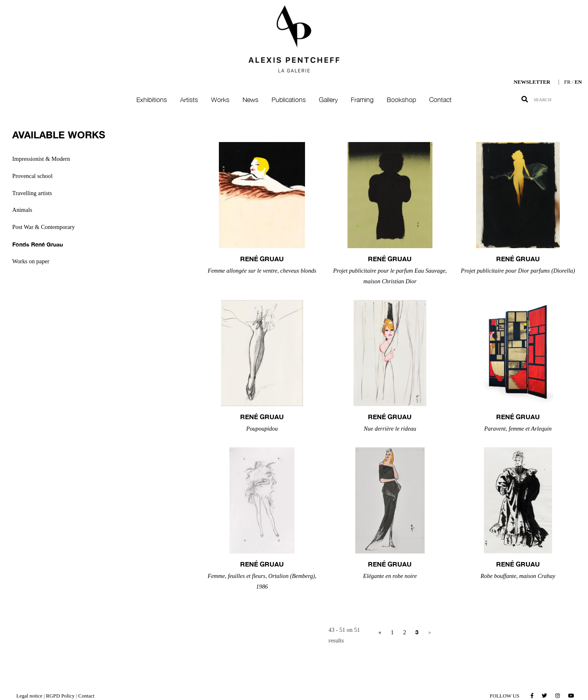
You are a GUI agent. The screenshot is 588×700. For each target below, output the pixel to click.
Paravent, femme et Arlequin (518, 429)
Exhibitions (152, 100)
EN (578, 82)
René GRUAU (262, 259)
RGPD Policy (60, 696)
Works (220, 100)
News (251, 100)
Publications (289, 100)
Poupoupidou (262, 429)
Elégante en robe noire (390, 576)
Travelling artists (32, 193)
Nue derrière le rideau (390, 429)
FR (568, 82)
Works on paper (31, 261)
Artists (189, 100)
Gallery (328, 100)
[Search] (561, 100)
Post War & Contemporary (43, 227)
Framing (362, 100)
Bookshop (401, 100)
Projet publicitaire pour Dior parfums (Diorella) (518, 271)
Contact (440, 100)
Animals (22, 210)
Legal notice (29, 696)
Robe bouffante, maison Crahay (518, 576)
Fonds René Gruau (38, 244)
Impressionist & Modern (41, 159)
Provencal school (32, 176)
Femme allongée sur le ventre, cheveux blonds (262, 271)
